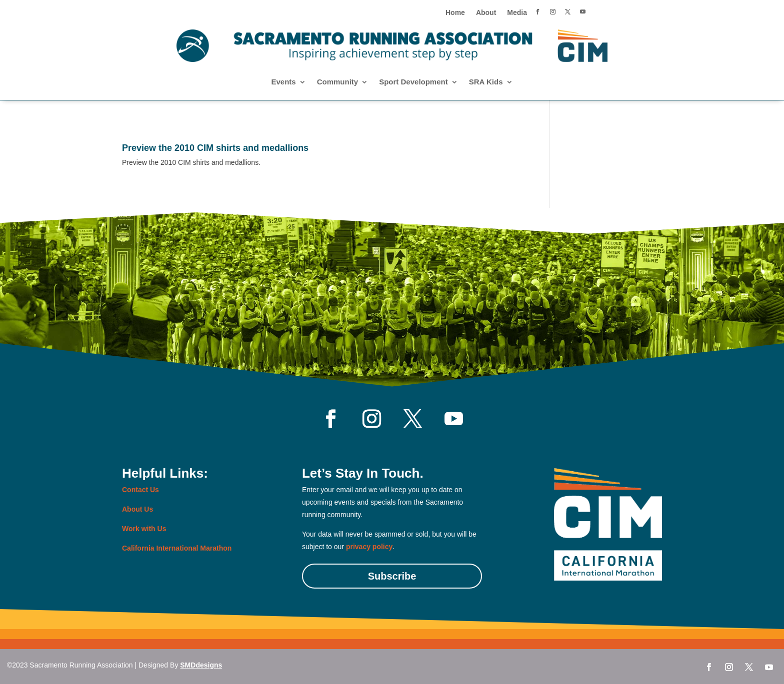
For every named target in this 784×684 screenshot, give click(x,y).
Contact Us (140, 490)
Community (338, 82)
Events (283, 82)
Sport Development (413, 82)
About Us (137, 509)
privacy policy (369, 547)
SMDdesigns (201, 665)
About (486, 13)
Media (517, 13)
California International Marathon (177, 548)
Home (455, 13)
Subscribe (392, 576)
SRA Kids (486, 82)
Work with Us (144, 529)
